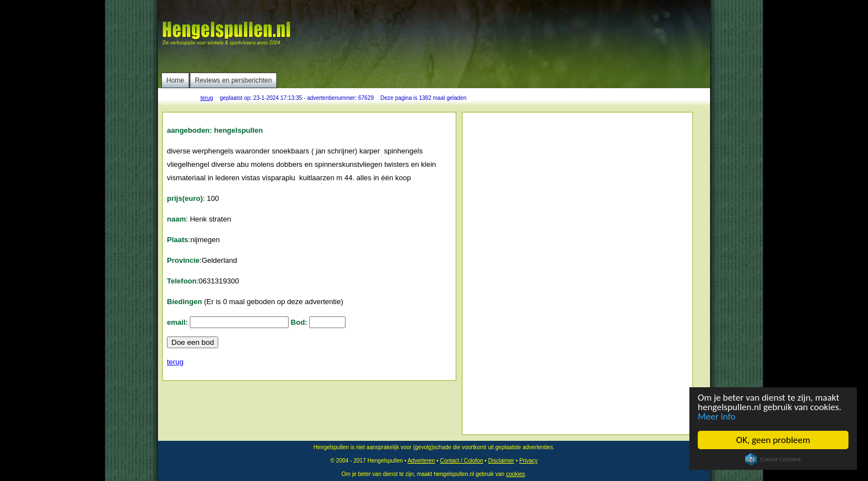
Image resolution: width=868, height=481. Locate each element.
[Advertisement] (505, 36)
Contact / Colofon (461, 461)
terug (207, 98)
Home (175, 80)
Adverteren (421, 461)
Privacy (528, 461)
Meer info (717, 417)
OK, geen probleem (773, 440)
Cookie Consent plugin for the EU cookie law (773, 459)
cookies (515, 474)
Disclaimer (501, 461)
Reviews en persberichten (233, 80)
